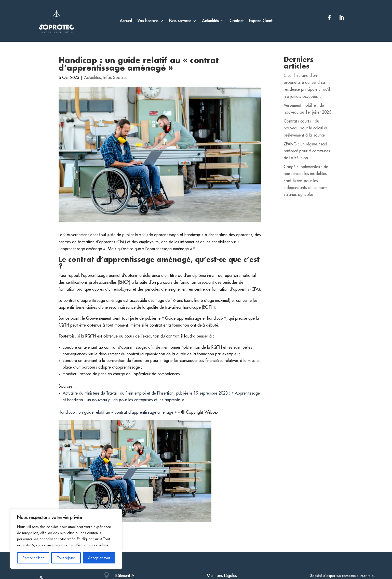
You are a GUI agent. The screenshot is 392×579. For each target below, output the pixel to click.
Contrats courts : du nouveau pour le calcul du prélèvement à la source (306, 128)
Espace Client (261, 21)
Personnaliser (33, 558)
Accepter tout (99, 558)
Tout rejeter (66, 558)
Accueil (126, 21)
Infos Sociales (115, 78)
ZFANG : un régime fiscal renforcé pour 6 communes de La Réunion (307, 151)
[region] (66, 539)
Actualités (210, 21)
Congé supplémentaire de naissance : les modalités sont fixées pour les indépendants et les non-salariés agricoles (306, 181)
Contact (236, 21)
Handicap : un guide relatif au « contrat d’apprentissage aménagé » (118, 412)
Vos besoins (148, 21)
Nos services (180, 21)
